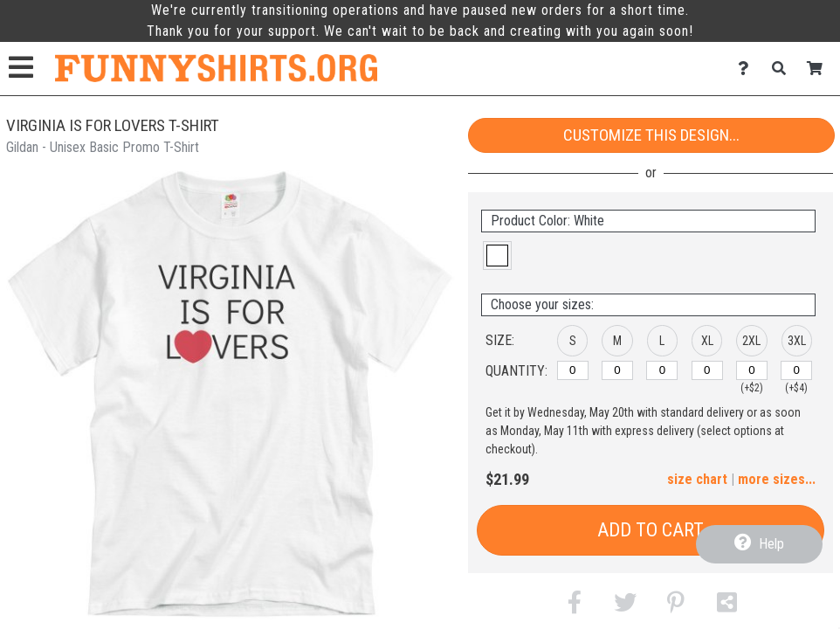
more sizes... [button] (777, 479)
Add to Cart (651, 530)
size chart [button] (697, 479)
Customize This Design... (651, 135)
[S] (573, 370)
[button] (497, 256)
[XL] (707, 370)
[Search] (784, 69)
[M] (617, 370)
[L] (662, 370)
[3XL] (796, 370)
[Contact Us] (748, 69)
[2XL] (752, 370)
